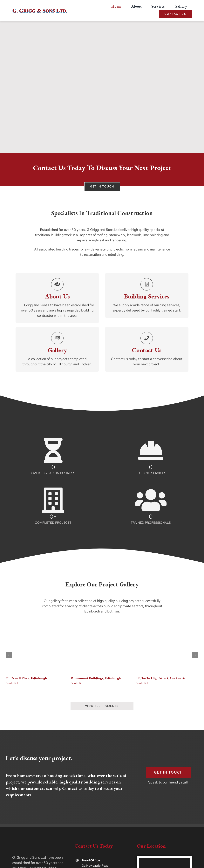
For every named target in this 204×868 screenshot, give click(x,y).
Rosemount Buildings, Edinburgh (96, 678)
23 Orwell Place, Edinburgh (26, 678)
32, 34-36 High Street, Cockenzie (161, 678)
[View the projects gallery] (102, 706)
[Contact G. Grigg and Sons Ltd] (102, 187)
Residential (12, 683)
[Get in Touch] (168, 772)
